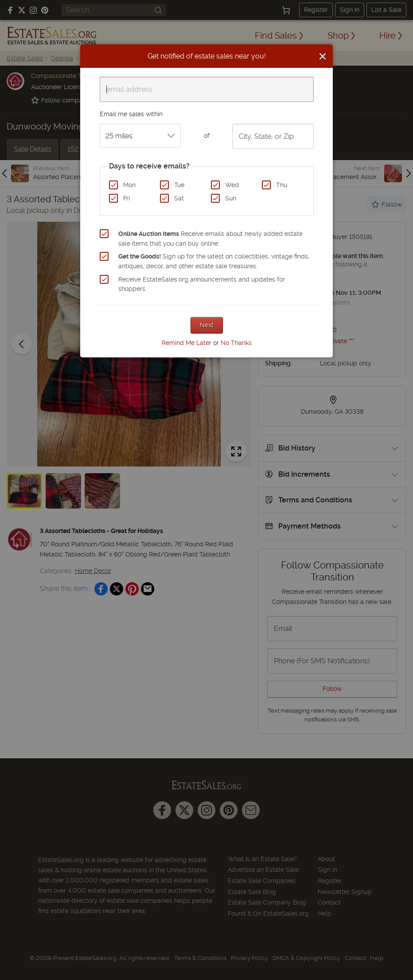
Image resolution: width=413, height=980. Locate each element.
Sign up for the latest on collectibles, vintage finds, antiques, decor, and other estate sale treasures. (214, 261)
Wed (232, 185)
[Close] (323, 56)
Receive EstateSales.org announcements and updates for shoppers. (202, 284)
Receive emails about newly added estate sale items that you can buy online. (210, 239)
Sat (179, 198)
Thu (282, 185)
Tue (179, 185)
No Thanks (236, 343)
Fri (127, 198)
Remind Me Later (187, 343)
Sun (231, 198)
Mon (129, 185)
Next (207, 325)
